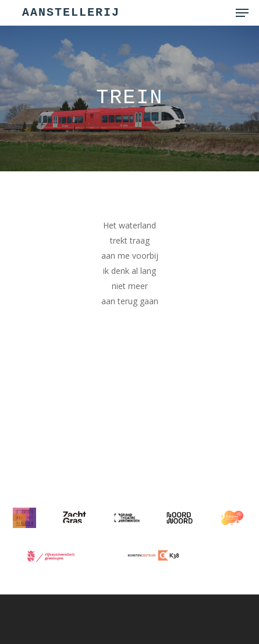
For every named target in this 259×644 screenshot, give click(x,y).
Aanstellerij (71, 13)
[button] (242, 13)
